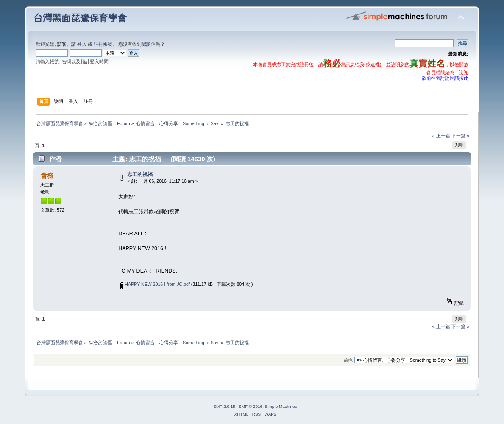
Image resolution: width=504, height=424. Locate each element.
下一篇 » (460, 136)
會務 (47, 175)
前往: (349, 360)
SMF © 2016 (251, 406)
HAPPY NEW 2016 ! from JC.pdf (155, 284)
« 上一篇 (441, 136)
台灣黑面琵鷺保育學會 (80, 18)
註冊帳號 (103, 44)
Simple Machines (281, 406)
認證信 (149, 44)
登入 (82, 44)
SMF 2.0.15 (224, 406)
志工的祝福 (142, 174)
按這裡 (373, 64)
